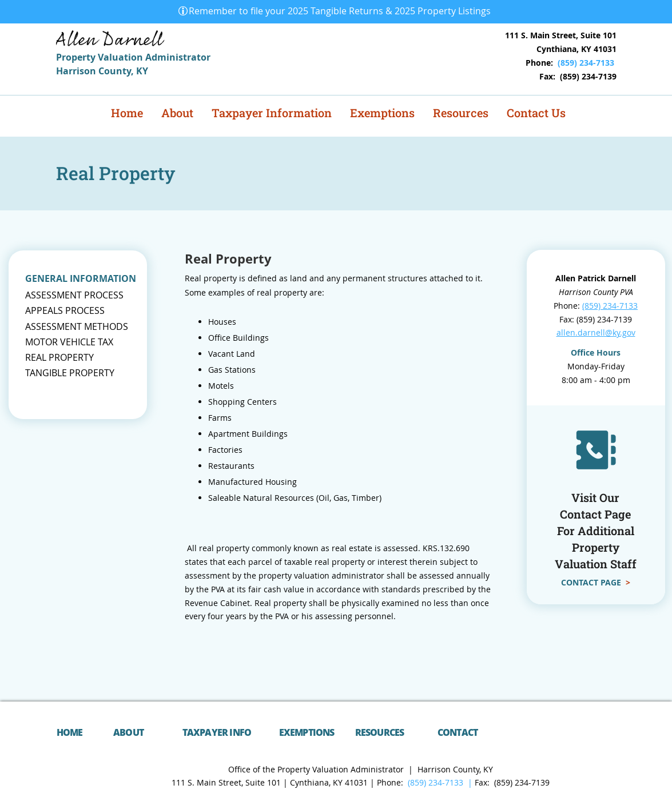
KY (142, 71)
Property (77, 57)
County (115, 71)
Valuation (122, 57)
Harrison (77, 71)
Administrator (178, 57)
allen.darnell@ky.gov (596, 332)
